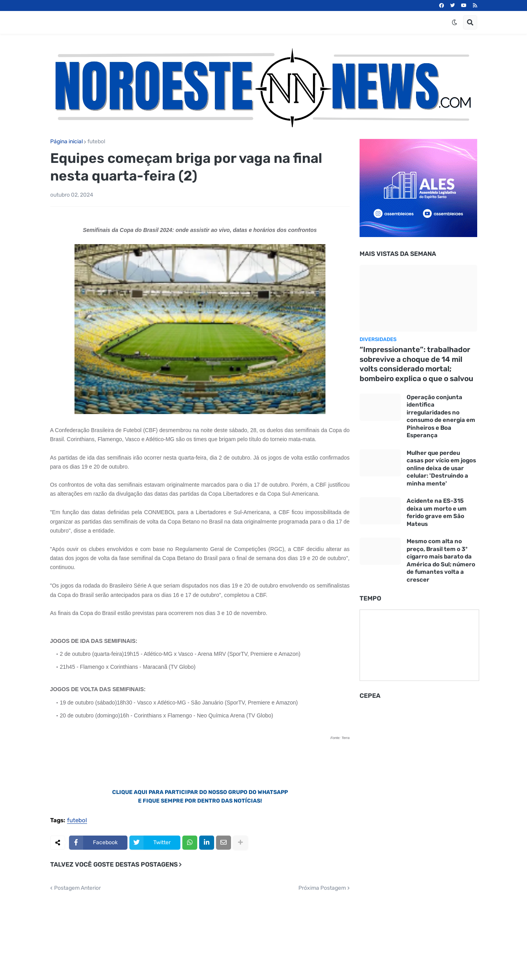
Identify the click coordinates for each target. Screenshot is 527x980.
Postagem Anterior (77, 888)
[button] (454, 22)
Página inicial (66, 142)
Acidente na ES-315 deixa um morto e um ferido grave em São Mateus (437, 512)
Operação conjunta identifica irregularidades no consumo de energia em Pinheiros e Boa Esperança (441, 416)
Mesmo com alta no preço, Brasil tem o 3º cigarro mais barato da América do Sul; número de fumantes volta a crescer (441, 560)
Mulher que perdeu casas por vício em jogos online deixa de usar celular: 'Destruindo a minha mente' (441, 468)
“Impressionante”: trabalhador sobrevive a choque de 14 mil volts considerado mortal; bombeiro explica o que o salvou (416, 364)
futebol (96, 142)
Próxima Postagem (322, 888)
